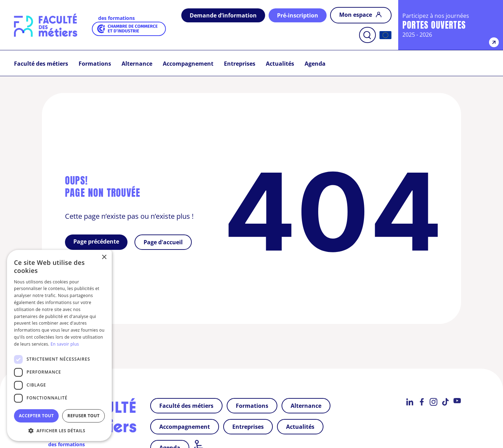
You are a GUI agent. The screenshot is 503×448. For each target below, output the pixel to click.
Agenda (315, 64)
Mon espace (356, 15)
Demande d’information (223, 15)
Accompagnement (188, 64)
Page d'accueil (163, 242)
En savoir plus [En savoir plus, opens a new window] (65, 344)
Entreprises (240, 64)
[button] (59, 431)
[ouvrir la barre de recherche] (367, 35)
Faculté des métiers (41, 64)
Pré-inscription (298, 15)
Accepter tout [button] (36, 416)
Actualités (280, 64)
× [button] (104, 257)
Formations (95, 64)
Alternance (137, 64)
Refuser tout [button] (83, 416)
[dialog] (59, 345)
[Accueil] (385, 35)
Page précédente (96, 241)
